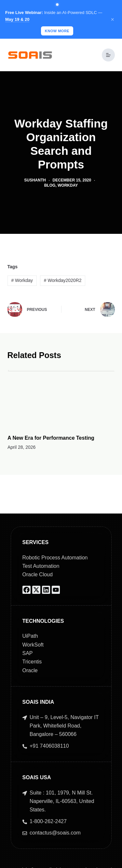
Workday (68, 185)
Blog (50, 185)
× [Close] (112, 20)
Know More (57, 31)
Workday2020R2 (63, 280)
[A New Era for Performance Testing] (61, 397)
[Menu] (108, 55)
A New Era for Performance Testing (51, 438)
